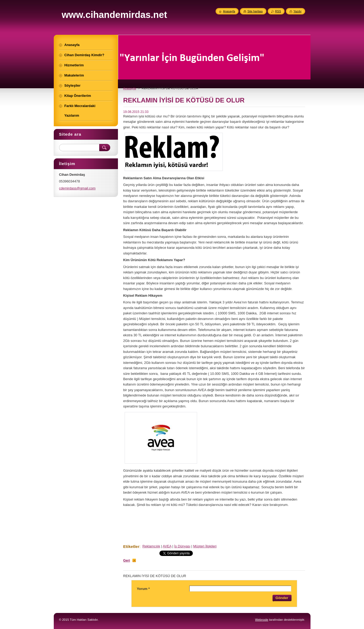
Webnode (262, 620)
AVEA (167, 546)
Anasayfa (130, 88)
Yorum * (143, 589)
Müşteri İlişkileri (205, 546)
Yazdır (298, 11)
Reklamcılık (151, 546)
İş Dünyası (182, 546)
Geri (127, 560)
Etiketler (131, 546)
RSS (278, 11)
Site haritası (255, 11)
